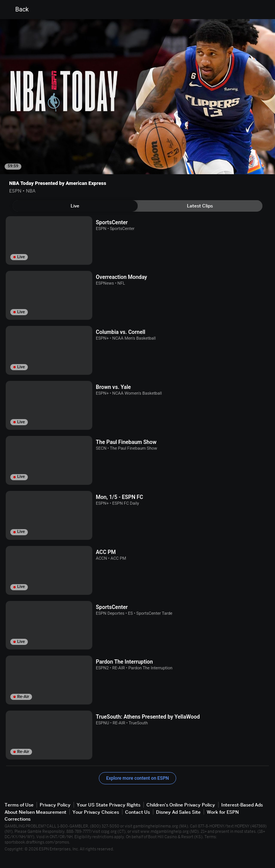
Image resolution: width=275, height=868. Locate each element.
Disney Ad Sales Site (178, 812)
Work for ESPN (223, 812)
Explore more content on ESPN (137, 778)
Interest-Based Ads (242, 805)
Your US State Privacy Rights (109, 805)
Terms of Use (19, 805)
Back (17, 10)
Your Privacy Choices (96, 812)
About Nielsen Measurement (35, 812)
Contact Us (137, 812)
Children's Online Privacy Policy (181, 805)
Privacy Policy (55, 805)
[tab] (75, 206)
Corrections (18, 819)
